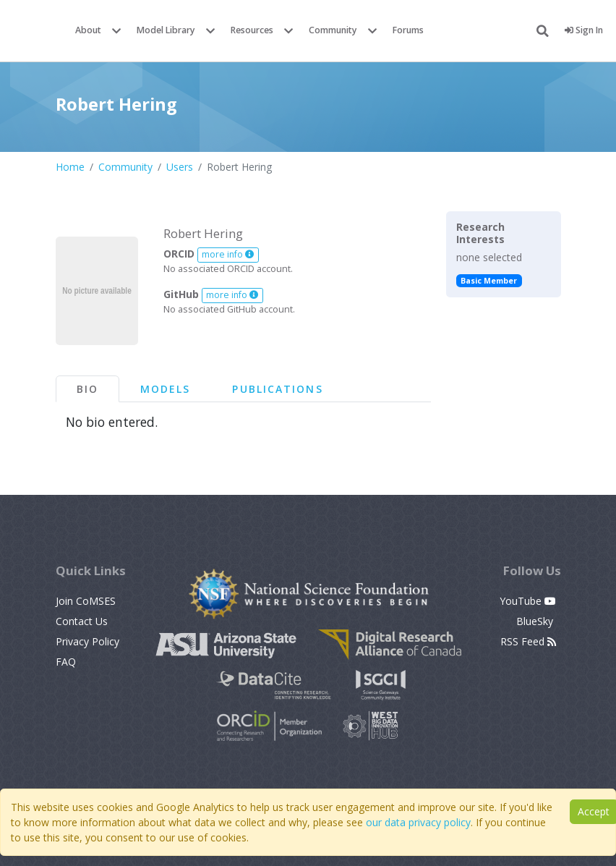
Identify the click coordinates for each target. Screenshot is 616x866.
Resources (252, 30)
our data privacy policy (418, 822)
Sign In (584, 30)
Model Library (166, 30)
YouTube (528, 601)
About (88, 30)
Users (180, 167)
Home (70, 167)
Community (333, 30)
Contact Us (82, 621)
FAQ (66, 662)
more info (228, 254)
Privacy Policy (87, 641)
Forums (408, 30)
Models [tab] (166, 389)
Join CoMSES (86, 601)
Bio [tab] (87, 389)
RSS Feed (528, 641)
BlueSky (536, 621)
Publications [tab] (277, 389)
